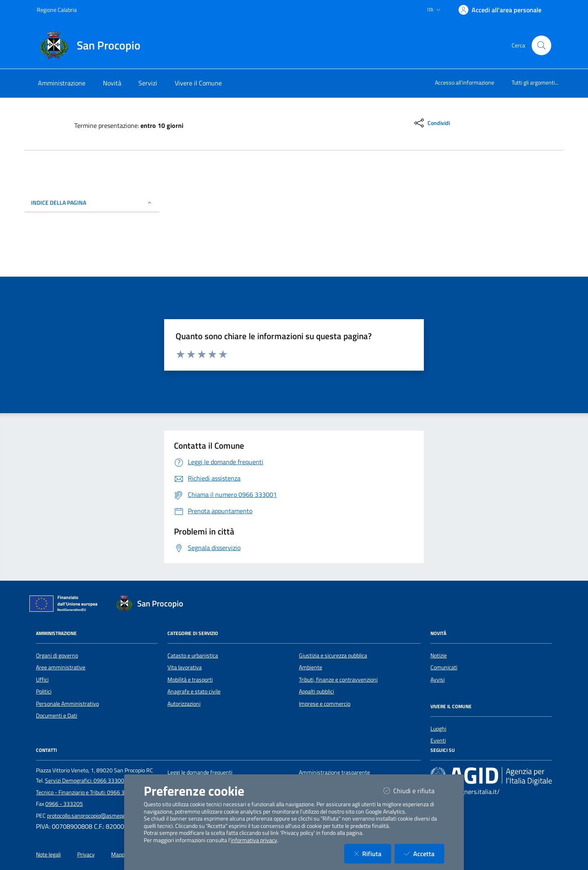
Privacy (86, 854)
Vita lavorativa (185, 667)
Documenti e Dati (57, 716)
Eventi (438, 740)
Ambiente (311, 667)
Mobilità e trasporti (190, 680)
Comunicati (444, 667)
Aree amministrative (61, 667)
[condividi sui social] (431, 123)
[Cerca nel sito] (541, 45)
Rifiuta (373, 853)
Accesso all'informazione (464, 82)
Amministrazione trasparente (334, 772)
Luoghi (438, 729)
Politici (44, 691)
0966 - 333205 (64, 804)
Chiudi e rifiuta (414, 791)
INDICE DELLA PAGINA (92, 202)
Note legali (48, 854)
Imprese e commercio (325, 704)
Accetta (424, 853)
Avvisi (438, 680)
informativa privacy (254, 840)
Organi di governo (57, 655)
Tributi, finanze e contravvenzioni (338, 680)
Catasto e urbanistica (193, 655)
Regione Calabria (57, 10)
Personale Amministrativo (67, 704)
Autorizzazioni (184, 704)
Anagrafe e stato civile (194, 691)
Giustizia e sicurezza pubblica (333, 655)
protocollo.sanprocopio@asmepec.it (90, 816)
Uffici (42, 680)
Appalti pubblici (316, 691)
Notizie (439, 655)
